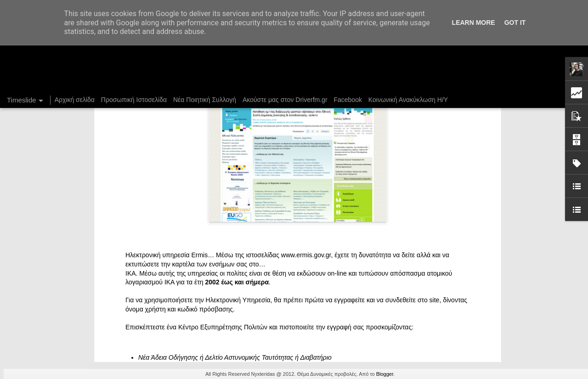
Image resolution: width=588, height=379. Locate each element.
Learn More (474, 23)
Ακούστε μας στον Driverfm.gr (285, 100)
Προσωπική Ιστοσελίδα (134, 100)
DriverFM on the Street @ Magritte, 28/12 (443, 277)
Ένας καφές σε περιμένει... (422, 309)
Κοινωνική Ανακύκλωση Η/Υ (408, 100)
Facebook (348, 100)
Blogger (385, 374)
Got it (515, 23)
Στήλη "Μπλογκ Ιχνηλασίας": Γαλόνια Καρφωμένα (454, 293)
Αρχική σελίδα (75, 100)
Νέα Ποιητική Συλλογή (205, 100)
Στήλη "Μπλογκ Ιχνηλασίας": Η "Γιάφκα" (440, 325)
